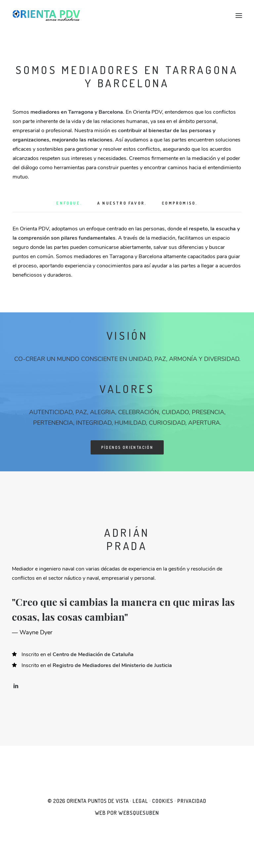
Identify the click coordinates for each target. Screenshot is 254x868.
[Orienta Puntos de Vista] (46, 16)
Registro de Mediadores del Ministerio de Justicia (112, 665)
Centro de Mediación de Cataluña (93, 654)
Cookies (163, 801)
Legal (140, 801)
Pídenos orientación (127, 447)
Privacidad (192, 801)
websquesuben (139, 813)
